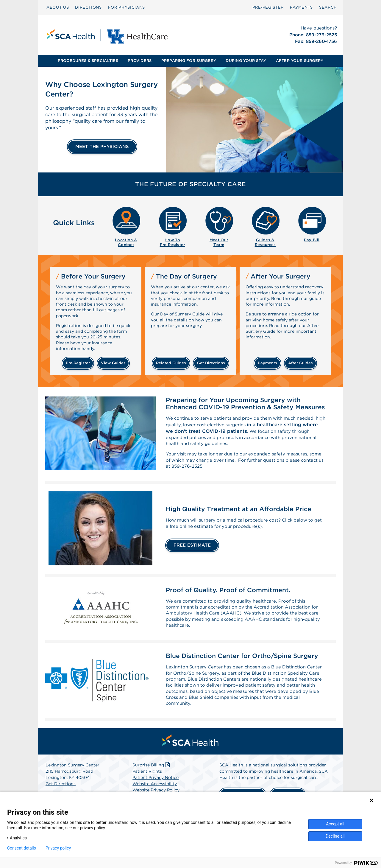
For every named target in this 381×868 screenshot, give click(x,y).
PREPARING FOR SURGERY (189, 61)
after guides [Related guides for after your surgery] (300, 363)
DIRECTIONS (88, 7)
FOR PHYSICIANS (127, 7)
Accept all (335, 824)
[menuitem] (58, 7)
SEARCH (328, 7)
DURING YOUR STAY (246, 61)
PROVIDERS (140, 61)
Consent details (22, 848)
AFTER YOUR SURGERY (300, 61)
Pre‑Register (268, 7)
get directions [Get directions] (211, 363)
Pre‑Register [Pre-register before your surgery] (78, 363)
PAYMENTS (301, 7)
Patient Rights (147, 782)
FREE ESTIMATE (192, 550)
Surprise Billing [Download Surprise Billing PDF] (152, 776)
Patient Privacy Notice (156, 788)
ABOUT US (58, 7)
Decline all (335, 836)
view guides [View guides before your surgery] (113, 363)
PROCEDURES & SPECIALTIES (88, 61)
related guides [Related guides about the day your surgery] (171, 363)
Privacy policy (58, 848)
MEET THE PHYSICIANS (102, 147)
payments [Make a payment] (267, 363)
